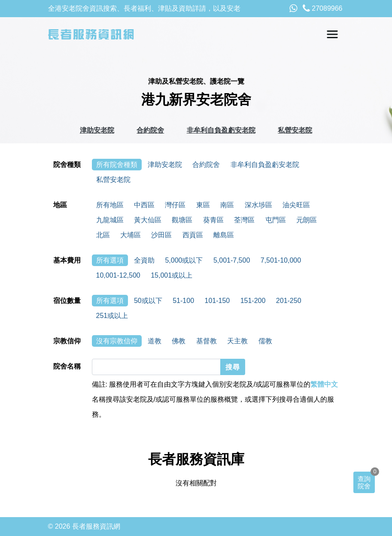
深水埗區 (258, 205)
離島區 (224, 235)
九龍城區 (110, 220)
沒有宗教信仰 (117, 341)
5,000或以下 (184, 260)
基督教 (207, 341)
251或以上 (112, 316)
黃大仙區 (148, 220)
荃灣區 (244, 220)
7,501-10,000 (281, 260)
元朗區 (307, 220)
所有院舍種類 (117, 165)
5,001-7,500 (232, 260)
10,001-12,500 (118, 275)
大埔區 (131, 235)
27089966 (323, 8)
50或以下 (148, 301)
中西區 (144, 205)
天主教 (237, 341)
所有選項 (110, 260)
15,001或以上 (172, 275)
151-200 (253, 301)
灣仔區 (175, 205)
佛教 (179, 341)
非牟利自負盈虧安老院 (221, 130)
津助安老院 (97, 130)
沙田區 (161, 235)
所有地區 (110, 205)
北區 (103, 235)
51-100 (183, 301)
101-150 (217, 301)
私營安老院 (295, 130)
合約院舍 (150, 130)
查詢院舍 (364, 482)
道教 (155, 341)
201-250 (289, 301)
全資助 (144, 260)
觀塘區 (182, 220)
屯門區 (276, 220)
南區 (227, 205)
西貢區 (193, 235)
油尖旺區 (296, 205)
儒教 (265, 341)
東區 (203, 205)
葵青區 (213, 220)
